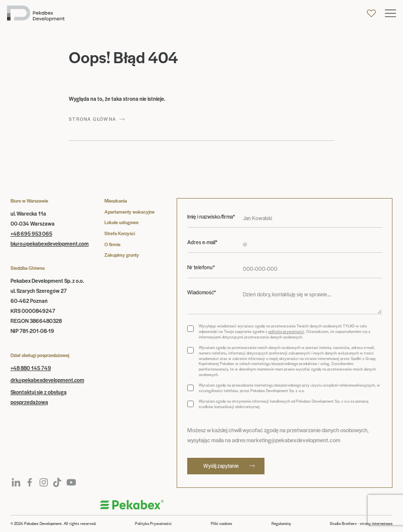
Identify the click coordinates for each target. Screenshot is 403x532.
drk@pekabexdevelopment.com (47, 380)
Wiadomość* (201, 292)
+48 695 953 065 (31, 233)
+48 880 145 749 (31, 368)
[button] (390, 13)
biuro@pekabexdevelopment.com (50, 243)
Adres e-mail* (202, 242)
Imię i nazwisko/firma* (211, 217)
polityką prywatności (286, 331)
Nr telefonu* (201, 267)
